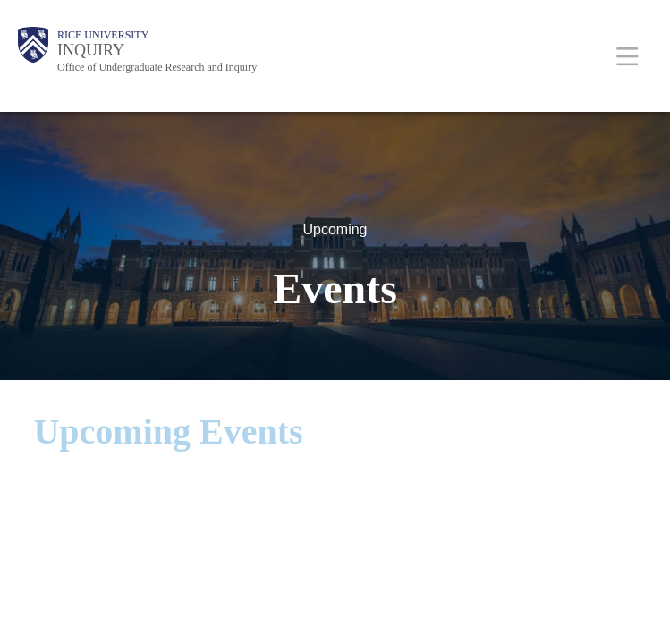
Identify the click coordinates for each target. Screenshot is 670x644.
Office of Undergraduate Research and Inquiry (157, 67)
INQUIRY (91, 50)
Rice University (103, 35)
